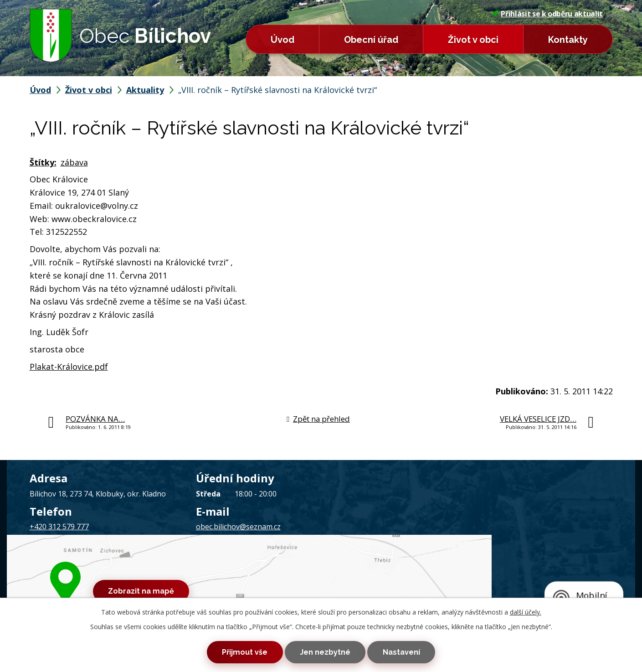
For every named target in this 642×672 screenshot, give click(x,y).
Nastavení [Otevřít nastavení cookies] (417, 650)
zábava (74, 162)
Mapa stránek (208, 577)
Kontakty (568, 40)
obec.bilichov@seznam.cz (238, 527)
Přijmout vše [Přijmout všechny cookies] (229, 650)
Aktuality (145, 90)
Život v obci (473, 40)
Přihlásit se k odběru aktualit (547, 14)
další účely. (526, 607)
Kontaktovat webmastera (141, 577)
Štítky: (43, 162)
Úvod (282, 40)
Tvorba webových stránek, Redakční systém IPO (440, 577)
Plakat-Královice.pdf (69, 367)
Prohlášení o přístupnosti (272, 577)
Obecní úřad (371, 40)
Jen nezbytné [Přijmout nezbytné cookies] (325, 650)
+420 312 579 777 (59, 527)
